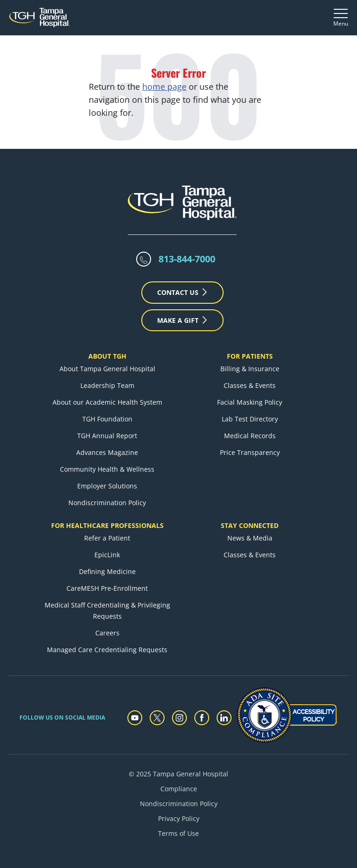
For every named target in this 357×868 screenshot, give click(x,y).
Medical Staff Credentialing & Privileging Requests (107, 611)
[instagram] (179, 718)
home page (164, 87)
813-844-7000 (187, 259)
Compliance (179, 789)
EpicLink (107, 555)
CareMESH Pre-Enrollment (107, 588)
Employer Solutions (107, 486)
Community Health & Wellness (107, 469)
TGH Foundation (107, 419)
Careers (107, 633)
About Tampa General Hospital (107, 369)
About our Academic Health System (107, 402)
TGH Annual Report (107, 436)
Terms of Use (178, 833)
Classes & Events (250, 385)
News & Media (250, 538)
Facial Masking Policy (250, 402)
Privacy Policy (179, 818)
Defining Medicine (107, 571)
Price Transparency (250, 452)
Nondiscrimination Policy (107, 503)
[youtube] (135, 718)
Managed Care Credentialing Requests (107, 650)
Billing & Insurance (250, 369)
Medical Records (250, 436)
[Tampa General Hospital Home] (40, 17)
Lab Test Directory (250, 419)
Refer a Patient (107, 538)
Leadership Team (107, 385)
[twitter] (157, 718)
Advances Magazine (107, 452)
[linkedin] (224, 718)
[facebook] (202, 718)
